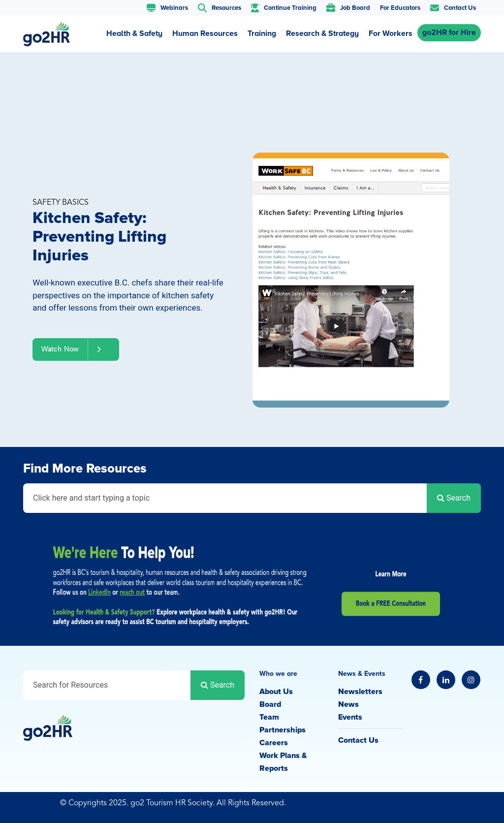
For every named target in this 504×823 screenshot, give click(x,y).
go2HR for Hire (449, 32)
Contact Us (358, 740)
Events (350, 717)
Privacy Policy (456, 804)
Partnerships (283, 730)
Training (262, 33)
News (348, 704)
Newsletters (360, 692)
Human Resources (205, 33)
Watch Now (76, 349)
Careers (274, 743)
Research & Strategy (322, 33)
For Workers (391, 33)
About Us (276, 692)
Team (269, 717)
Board (270, 704)
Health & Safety (134, 33)
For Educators (400, 8)
